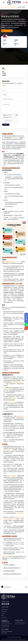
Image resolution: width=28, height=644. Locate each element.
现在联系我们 (5, 556)
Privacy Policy (18, 637)
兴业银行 (17, 517)
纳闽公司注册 (14, 7)
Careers (3, 613)
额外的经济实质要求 (11, 476)
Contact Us (4, 617)
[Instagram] (4, 604)
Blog (2, 615)
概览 (3, 72)
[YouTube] (6, 604)
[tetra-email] (26, 328)
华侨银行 (12, 519)
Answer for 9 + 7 (7, 117)
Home (2, 7)
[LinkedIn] (8, 604)
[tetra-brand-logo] (11, 2)
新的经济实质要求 (12, 402)
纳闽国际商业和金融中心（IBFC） (12, 262)
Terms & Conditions (11, 637)
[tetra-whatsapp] (26, 325)
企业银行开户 (14, 398)
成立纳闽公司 (8, 450)
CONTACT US (7, 31)
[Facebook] (2, 604)
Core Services (4, 609)
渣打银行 (7, 519)
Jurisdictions (7, 7)
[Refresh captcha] (17, 115)
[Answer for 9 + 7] (10, 120)
